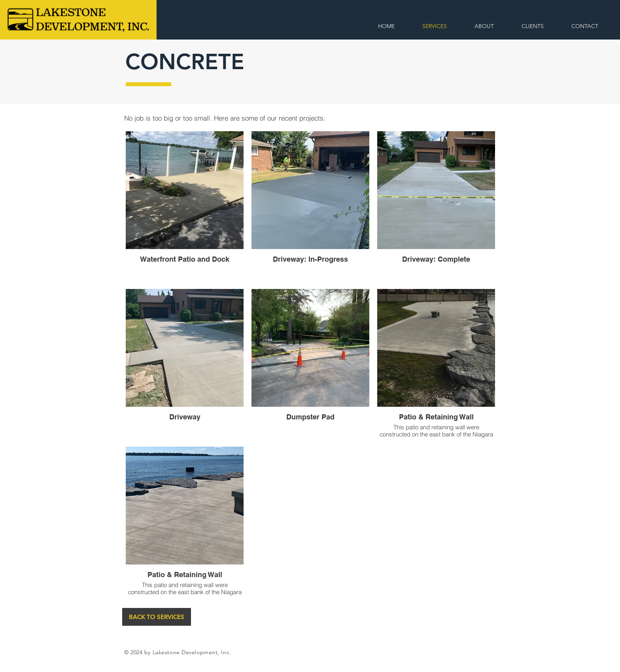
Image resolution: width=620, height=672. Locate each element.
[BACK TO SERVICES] (157, 617)
